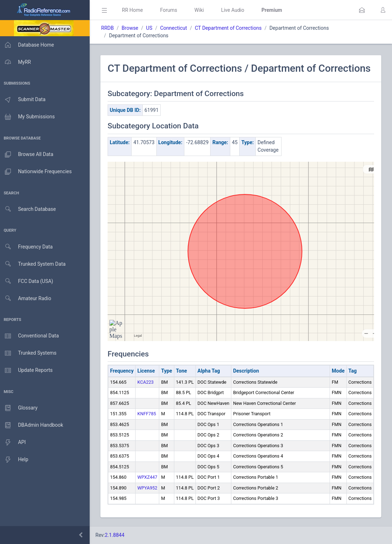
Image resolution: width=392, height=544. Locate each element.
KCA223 (148, 382)
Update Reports (27, 370)
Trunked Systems (29, 353)
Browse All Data (28, 155)
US (151, 28)
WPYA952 (150, 488)
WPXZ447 (150, 477)
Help (15, 460)
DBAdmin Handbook (33, 425)
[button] (362, 10)
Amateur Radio (27, 299)
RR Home (134, 10)
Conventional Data (30, 336)
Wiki (201, 10)
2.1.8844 (117, 535)
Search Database (29, 209)
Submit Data (24, 100)
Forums (171, 10)
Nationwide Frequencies (37, 172)
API (14, 443)
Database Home (28, 45)
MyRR (16, 62)
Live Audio (235, 10)
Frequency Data (27, 247)
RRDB (110, 28)
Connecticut (176, 28)
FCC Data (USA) (28, 281)
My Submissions (29, 117)
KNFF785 (149, 414)
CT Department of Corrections (230, 28)
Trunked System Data (34, 264)
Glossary (20, 408)
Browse (132, 28)
